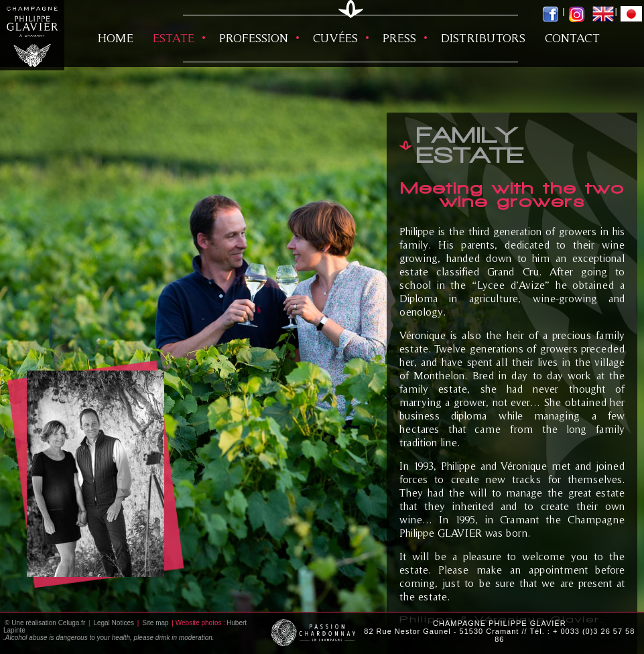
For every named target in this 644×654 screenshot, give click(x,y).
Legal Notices (114, 623)
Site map (155, 623)
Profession (254, 38)
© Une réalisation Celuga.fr (45, 623)
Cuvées (335, 38)
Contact (572, 38)
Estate (174, 38)
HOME (116, 38)
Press (399, 38)
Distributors (483, 38)
